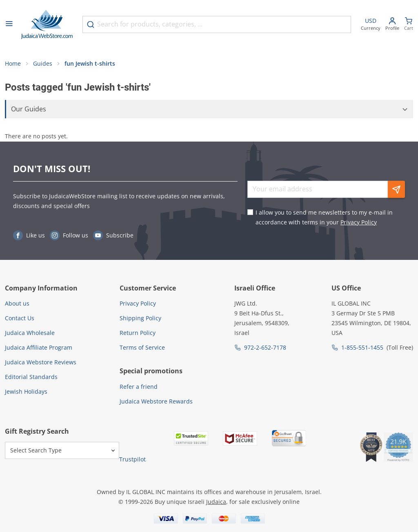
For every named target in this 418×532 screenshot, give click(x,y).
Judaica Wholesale (30, 333)
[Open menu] (9, 24)
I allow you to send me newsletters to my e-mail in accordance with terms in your (324, 217)
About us (17, 303)
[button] (209, 109)
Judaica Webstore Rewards (156, 401)
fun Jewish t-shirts (90, 63)
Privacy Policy (359, 222)
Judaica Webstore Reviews (41, 362)
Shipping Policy (140, 318)
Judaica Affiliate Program (39, 347)
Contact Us (20, 318)
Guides (43, 63)
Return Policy (138, 333)
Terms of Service (142, 347)
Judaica (216, 502)
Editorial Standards (31, 377)
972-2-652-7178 (265, 347)
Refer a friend (139, 387)
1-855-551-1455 (362, 347)
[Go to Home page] (47, 24)
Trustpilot (132, 459)
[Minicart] (409, 25)
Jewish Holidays (26, 391)
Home (13, 63)
